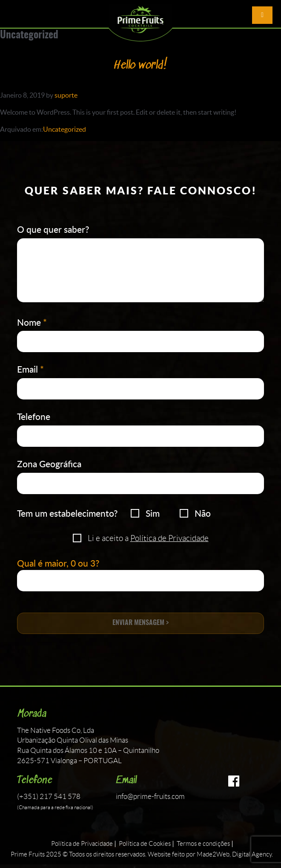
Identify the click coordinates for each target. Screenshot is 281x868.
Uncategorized (65, 129)
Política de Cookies (145, 844)
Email (30, 369)
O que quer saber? (53, 229)
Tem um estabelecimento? (67, 513)
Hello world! (141, 66)
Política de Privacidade (169, 538)
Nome (32, 322)
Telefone (34, 416)
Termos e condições (203, 844)
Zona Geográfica (49, 464)
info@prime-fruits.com (150, 797)
